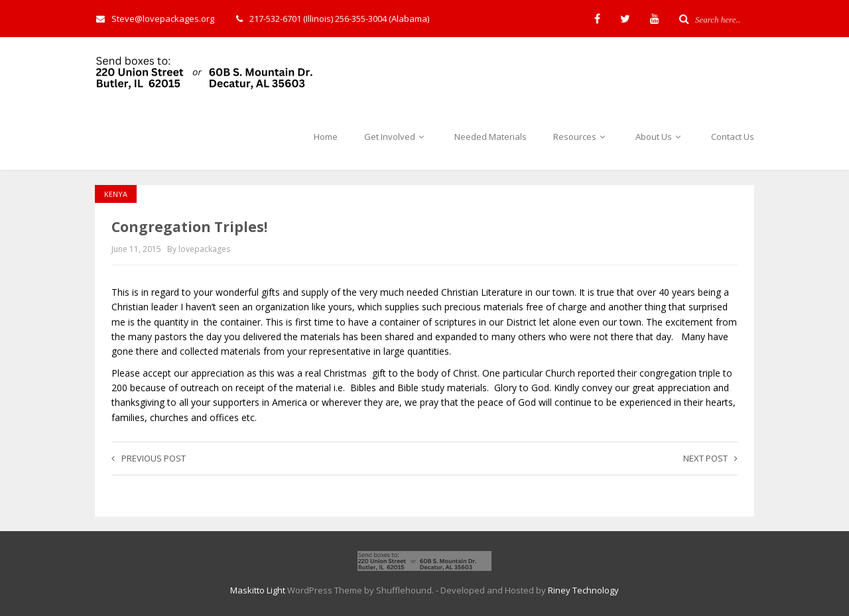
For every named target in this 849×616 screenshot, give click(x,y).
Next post (710, 458)
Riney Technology (583, 590)
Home (326, 137)
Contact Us (733, 137)
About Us (660, 137)
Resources (581, 137)
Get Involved (396, 137)
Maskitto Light (258, 590)
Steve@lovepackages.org (155, 19)
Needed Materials (490, 137)
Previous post (149, 458)
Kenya (116, 194)
